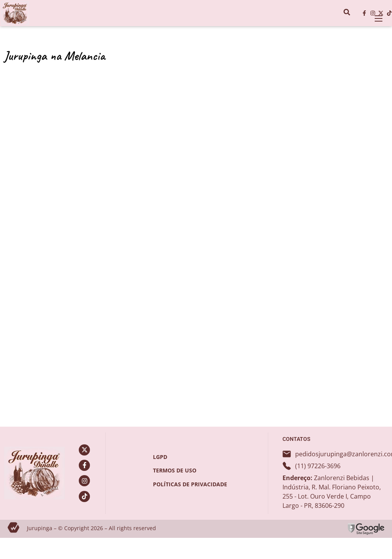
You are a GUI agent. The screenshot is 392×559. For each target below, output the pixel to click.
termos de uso (175, 470)
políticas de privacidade (190, 484)
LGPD (160, 457)
